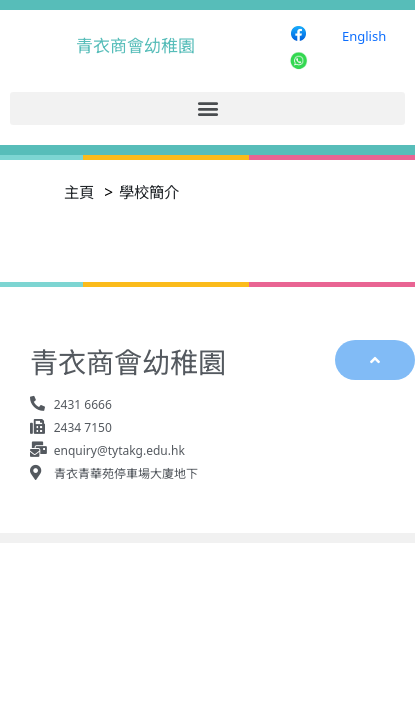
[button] (207, 108)
